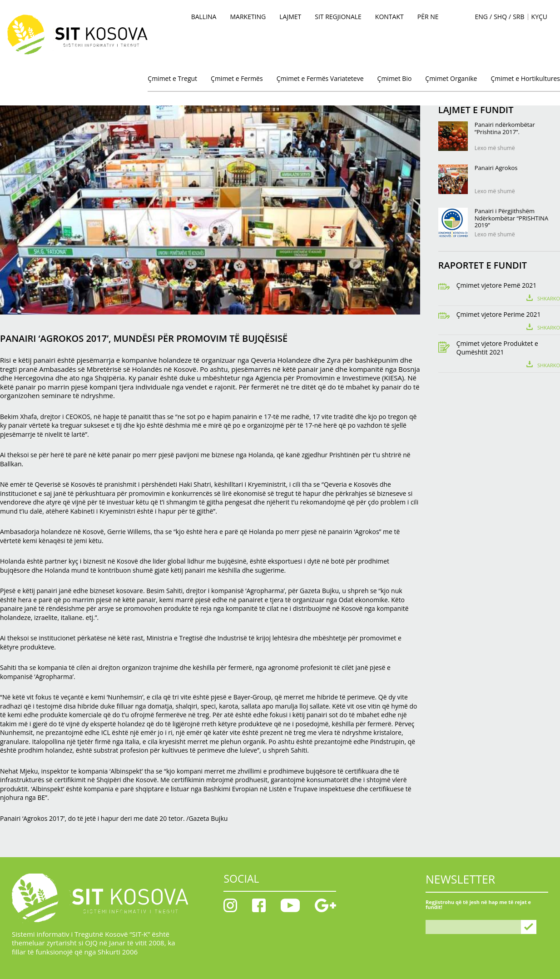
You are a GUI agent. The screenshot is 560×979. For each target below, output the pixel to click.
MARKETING (248, 17)
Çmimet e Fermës (237, 78)
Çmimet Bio (395, 78)
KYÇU (539, 17)
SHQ (500, 17)
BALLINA (204, 17)
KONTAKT (389, 17)
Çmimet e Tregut (172, 78)
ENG (482, 17)
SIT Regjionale (338, 17)
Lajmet (290, 17)
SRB (518, 17)
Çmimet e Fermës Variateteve (320, 78)
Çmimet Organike (451, 78)
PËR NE (428, 17)
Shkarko (549, 298)
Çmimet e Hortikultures (525, 78)
